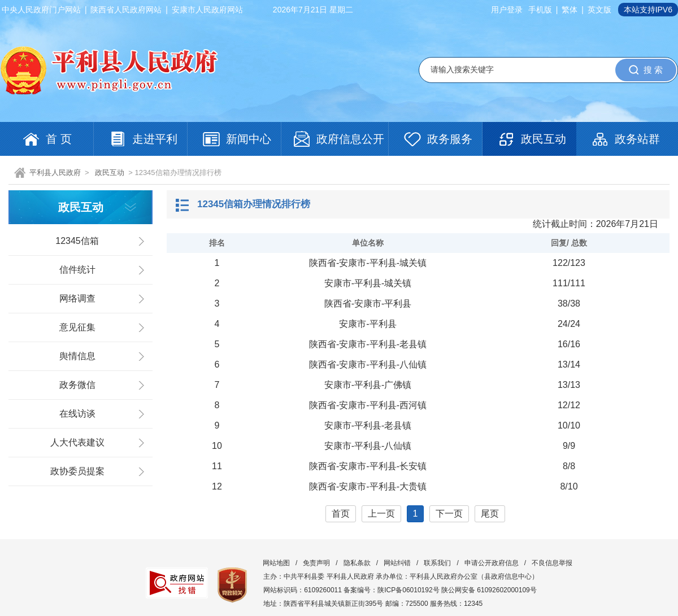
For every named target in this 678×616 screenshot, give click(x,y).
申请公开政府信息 (492, 563)
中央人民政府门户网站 (41, 10)
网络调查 (77, 298)
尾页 (490, 514)
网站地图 (276, 563)
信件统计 (77, 270)
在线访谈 (77, 414)
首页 (341, 514)
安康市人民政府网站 (207, 10)
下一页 (449, 514)
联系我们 (437, 563)
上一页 (381, 514)
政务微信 (77, 385)
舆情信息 (77, 356)
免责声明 (316, 563)
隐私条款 (357, 563)
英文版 (599, 10)
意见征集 (77, 327)
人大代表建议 (77, 442)
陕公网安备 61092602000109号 (489, 590)
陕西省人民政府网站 (126, 10)
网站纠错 (397, 563)
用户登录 (507, 10)
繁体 (570, 10)
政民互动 (110, 172)
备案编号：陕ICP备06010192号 (391, 590)
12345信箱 (77, 241)
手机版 (540, 10)
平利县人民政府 (55, 172)
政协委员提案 (77, 471)
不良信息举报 (552, 563)
